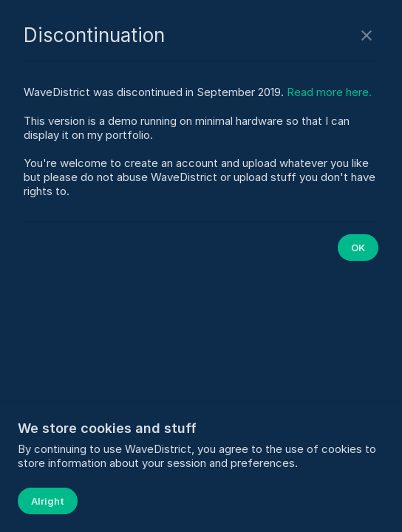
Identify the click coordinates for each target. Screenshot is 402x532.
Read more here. (329, 92)
